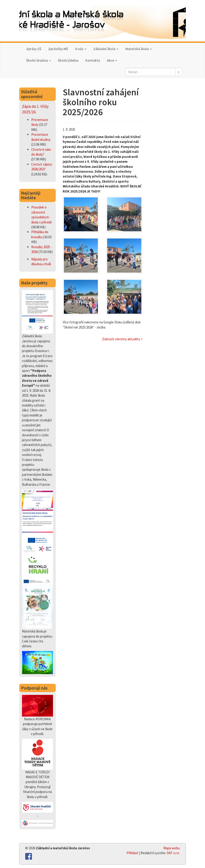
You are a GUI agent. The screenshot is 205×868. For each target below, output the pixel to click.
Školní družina (39, 60)
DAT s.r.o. (173, 853)
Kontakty (93, 60)
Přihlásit (132, 853)
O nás (81, 49)
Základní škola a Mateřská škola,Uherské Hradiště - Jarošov (102, 21)
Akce (112, 60)
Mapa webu (172, 848)
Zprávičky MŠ (58, 49)
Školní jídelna (68, 60)
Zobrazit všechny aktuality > (122, 339)
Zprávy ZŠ (34, 49)
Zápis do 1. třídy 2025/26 (35, 109)
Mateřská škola (139, 49)
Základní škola (106, 49)
